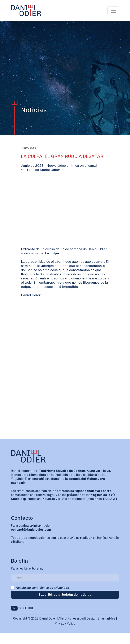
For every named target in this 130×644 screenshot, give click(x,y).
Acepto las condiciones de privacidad (43, 588)
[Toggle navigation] (113, 11)
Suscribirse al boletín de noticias (65, 595)
